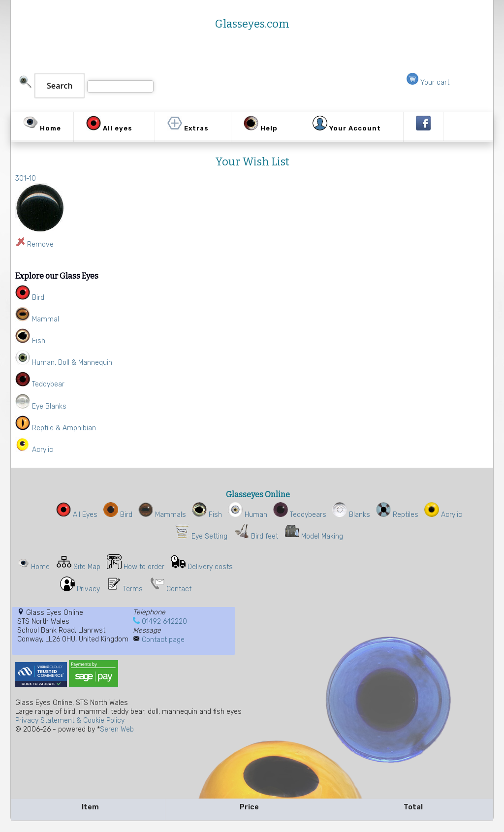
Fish (207, 515)
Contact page (163, 640)
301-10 (26, 178)
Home (40, 567)
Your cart (428, 82)
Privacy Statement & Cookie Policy (70, 720)
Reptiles (397, 515)
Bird (118, 515)
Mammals (162, 515)
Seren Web (117, 729)
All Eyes (77, 515)
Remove (40, 244)
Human (248, 515)
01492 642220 (164, 622)
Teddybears (300, 515)
